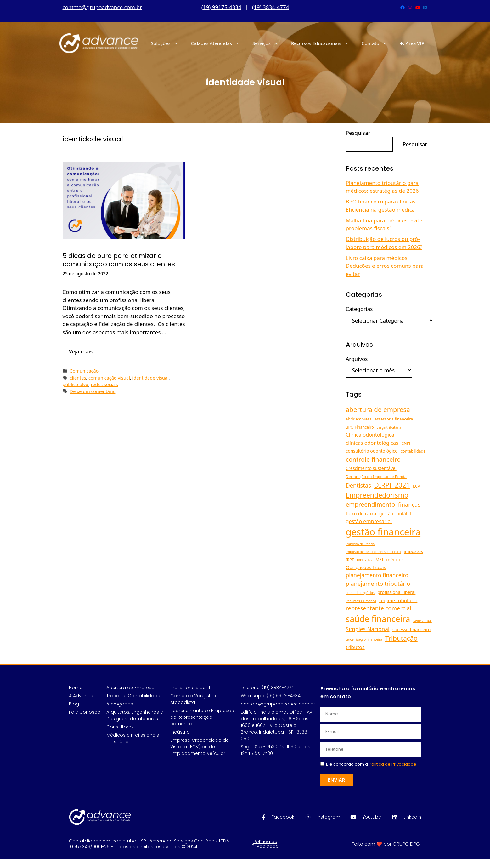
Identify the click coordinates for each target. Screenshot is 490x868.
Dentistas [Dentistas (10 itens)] (358, 485)
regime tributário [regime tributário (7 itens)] (398, 600)
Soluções (168, 43)
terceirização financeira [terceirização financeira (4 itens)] (364, 639)
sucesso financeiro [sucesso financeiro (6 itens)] (411, 629)
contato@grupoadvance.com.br (102, 7)
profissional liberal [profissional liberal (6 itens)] (396, 592)
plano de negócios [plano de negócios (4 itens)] (360, 593)
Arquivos (357, 359)
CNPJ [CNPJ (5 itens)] (406, 443)
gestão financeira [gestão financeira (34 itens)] (383, 532)
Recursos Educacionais (323, 43)
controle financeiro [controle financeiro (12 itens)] (373, 459)
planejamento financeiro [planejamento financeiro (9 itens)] (377, 575)
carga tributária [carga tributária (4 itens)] (389, 427)
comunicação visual (109, 378)
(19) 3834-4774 (270, 7)
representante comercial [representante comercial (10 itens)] (379, 608)
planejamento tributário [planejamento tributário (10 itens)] (378, 584)
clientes (78, 378)
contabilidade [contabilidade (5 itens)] (413, 451)
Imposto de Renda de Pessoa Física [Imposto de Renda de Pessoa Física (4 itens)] (373, 552)
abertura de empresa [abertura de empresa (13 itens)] (378, 409)
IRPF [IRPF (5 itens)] (350, 560)
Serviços (269, 43)
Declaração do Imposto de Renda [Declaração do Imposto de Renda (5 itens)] (376, 477)
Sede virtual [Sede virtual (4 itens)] (422, 621)
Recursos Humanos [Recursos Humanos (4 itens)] (361, 601)
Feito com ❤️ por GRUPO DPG (386, 844)
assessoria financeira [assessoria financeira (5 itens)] (394, 419)
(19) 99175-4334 (221, 7)
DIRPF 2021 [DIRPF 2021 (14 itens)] (392, 485)
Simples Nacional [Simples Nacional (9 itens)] (368, 629)
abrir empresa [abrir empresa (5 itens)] (359, 419)
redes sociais (104, 384)
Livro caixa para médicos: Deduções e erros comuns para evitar (385, 266)
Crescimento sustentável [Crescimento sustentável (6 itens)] (371, 468)
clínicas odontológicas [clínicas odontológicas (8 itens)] (372, 443)
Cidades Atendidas (219, 43)
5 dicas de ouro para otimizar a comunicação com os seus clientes (119, 260)
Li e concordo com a (371, 764)
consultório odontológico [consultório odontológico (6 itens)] (372, 451)
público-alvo (76, 384)
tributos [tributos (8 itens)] (355, 647)
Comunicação (84, 371)
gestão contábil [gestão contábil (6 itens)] (395, 514)
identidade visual (151, 378)
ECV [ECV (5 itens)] (416, 486)
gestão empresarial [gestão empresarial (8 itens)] (369, 521)
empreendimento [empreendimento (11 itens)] (371, 505)
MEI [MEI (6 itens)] (379, 560)
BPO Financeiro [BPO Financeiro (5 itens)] (360, 427)
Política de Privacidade (265, 844)
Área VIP (412, 43)
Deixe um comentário (93, 391)
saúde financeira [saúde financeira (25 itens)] (378, 619)
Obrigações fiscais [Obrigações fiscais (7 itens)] (366, 567)
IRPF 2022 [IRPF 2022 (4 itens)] (365, 560)
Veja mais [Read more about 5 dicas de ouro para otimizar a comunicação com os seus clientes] (81, 351)
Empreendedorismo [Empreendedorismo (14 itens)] (377, 495)
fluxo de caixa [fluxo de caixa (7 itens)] (361, 513)
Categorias (359, 309)
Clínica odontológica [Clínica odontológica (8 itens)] (370, 435)
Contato (377, 43)
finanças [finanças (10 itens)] (409, 505)
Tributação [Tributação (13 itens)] (401, 638)
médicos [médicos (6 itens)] (395, 560)
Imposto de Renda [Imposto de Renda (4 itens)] (360, 544)
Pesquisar (358, 133)
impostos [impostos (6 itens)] (413, 551)
